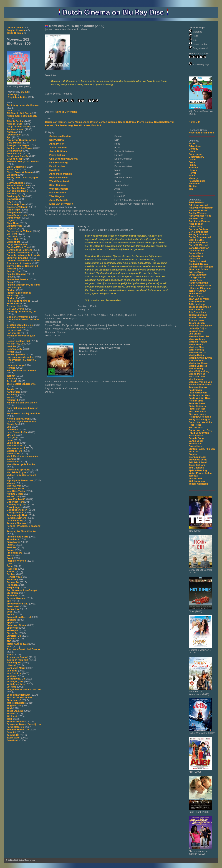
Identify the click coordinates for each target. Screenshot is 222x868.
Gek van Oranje (16, 309)
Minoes (11, 483)
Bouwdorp (13, 199)
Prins (10, 555)
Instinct (11, 376)
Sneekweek (13, 606)
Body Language (16, 183)
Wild (9, 708)
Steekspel (12, 630)
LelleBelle (12, 429)
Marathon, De (14, 451)
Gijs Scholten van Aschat (64, 159)
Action (192, 143)
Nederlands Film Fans (201, 133)
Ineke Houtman (197, 291)
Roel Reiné (195, 425)
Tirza (9, 647)
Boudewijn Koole (198, 243)
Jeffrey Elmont (197, 302)
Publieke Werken (16, 561)
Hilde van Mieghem (200, 288)
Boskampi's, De (16, 196)
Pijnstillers (13, 539)
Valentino (12, 671)
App (9, 137)
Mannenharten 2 (16, 448)
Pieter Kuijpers (197, 406)
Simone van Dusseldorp (195, 445)
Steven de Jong (198, 460)
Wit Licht (12, 716)
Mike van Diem (197, 377)
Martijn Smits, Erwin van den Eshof (200, 359)
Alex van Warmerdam (201, 208)
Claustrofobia (14, 226)
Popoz (10, 550)
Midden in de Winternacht (21, 475)
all (27, 92)
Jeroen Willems (108, 122)
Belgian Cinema (16, 30)
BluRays (13, 94)
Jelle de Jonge (197, 304)
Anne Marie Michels (61, 174)
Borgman (12, 194)
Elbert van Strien (198, 269)
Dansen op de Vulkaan (20, 231)
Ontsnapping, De (16, 504)
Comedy (193, 149)
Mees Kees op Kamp (18, 470)
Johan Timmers (198, 318)
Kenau (10, 397)
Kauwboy (12, 395)
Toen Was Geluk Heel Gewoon (24, 649)
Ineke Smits (195, 293)
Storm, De (12, 633)
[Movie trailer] (99, 69)
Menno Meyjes (197, 374)
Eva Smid (97, 125)
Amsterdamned (15, 129)
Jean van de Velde (199, 299)
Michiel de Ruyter (17, 472)
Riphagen (12, 585)
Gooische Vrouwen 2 (19, 317)
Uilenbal (11, 665)
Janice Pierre (196, 296)
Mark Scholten (58, 193)
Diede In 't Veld (197, 261)
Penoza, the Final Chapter (21, 531)
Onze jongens (15, 507)
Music (192, 176)
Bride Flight (13, 210)
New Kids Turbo (16, 491)
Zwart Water (13, 738)
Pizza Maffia (13, 542)
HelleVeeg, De (15, 349)
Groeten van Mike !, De (20, 325)
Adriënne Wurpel (198, 205)
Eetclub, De (13, 271)
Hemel (10, 352)
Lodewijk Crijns (198, 328)
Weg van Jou (14, 705)
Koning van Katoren (18, 419)
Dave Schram (196, 251)
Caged (10, 220)
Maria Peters (196, 344)
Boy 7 (10, 202)
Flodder (11, 290)
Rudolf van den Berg (200, 430)
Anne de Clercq (198, 218)
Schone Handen (16, 598)
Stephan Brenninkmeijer (197, 456)
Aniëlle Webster (198, 213)
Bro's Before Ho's (17, 215)
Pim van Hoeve (197, 414)
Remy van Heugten (200, 419)
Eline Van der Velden (61, 204)
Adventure (195, 146)
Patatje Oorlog (15, 521)
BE (23, 92)
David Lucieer (82, 125)
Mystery (193, 178)
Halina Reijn (196, 280)
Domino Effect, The (18, 247)
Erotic (192, 162)
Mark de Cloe (196, 347)
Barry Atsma (75, 122)
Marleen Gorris (197, 352)
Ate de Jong (196, 226)
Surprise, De (14, 636)
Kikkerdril (12, 400)
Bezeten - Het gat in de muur (23, 161)
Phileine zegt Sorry (17, 537)
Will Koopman (197, 481)
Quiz (9, 563)
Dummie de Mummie (18, 253)
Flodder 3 (12, 298)
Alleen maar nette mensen (22, 116)
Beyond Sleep (15, 159)
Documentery (196, 157)
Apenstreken (14, 135)
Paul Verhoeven (198, 393)
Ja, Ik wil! (12, 381)
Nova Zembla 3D (16, 499)
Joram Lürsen (197, 323)
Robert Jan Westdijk (200, 422)
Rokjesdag (13, 588)
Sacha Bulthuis (127, 122)
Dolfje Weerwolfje (17, 245)
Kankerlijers (14, 392)
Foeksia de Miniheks (18, 301)
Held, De (11, 346)
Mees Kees (13, 462)
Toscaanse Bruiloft (17, 657)
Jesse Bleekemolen (200, 307)
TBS (9, 641)
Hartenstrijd (13, 333)
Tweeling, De (14, 663)
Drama (192, 159)
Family (192, 165)
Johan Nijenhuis (198, 315)
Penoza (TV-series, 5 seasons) (24, 526)
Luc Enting (195, 334)
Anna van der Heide (200, 216)
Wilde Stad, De (15, 711)
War (191, 189)
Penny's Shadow (16, 523)
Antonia (11, 132)
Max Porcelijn (196, 369)
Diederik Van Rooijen (201, 267)
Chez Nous (13, 223)
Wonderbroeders (16, 722)
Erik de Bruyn (196, 272)
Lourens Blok (196, 331)
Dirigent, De (13, 242)
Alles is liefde (14, 124)
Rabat (10, 566)
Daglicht (11, 228)
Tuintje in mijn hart (17, 660)
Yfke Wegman (57, 196)
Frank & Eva (14, 303)
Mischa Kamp (196, 379)
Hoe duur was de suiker (20, 357)
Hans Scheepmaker (200, 285)
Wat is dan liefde (16, 703)
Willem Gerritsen (198, 484)
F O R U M (194, 122)
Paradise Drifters (16, 518)
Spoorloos (13, 628)
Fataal (10, 277)
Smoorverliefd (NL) (17, 604)
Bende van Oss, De (18, 156)
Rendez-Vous (14, 577)
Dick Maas (195, 259)
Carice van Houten (56, 122)
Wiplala (11, 714)
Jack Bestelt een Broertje (21, 384)
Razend (11, 571)
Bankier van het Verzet (20, 148)
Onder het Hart (15, 502)
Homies (11, 368)
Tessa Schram (197, 465)
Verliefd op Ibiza (16, 684)
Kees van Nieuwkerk (200, 326)
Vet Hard (12, 687)
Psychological (197, 181)
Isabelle (11, 379)
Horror (192, 173)
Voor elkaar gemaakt (18, 695)
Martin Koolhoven (199, 363)
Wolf (9, 719)
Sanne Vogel (196, 441)
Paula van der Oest (200, 395)
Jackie (10, 389)
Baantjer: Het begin (18, 145)
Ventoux (11, 676)
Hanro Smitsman (198, 283)
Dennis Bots (196, 253)
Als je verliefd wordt (18, 127)
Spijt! (10, 622)
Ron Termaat (196, 427)
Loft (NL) (12, 437)
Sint (9, 601)
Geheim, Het (14, 306)
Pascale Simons (198, 387)
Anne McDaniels (59, 200)
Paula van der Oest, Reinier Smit (200, 399)
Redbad (11, 574)
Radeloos (12, 569)
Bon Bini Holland (16, 188)
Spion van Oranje (17, 625)
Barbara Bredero (198, 229)
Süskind (11, 638)
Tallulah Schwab (198, 462)
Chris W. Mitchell (198, 245)
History (193, 170)
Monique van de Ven (200, 382)
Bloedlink (12, 175)
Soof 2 (10, 614)
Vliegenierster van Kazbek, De (24, 689)
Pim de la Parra (197, 411)
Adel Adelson (196, 202)
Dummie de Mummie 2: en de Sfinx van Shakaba (23, 257)
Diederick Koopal (199, 264)
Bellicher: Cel (14, 153)
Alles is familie (15, 121)
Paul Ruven (195, 390)
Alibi (9, 111)
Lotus (10, 440)
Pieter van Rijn (197, 409)
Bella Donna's (15, 151)
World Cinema (15, 33)
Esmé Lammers (198, 275)
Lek (9, 427)
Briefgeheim (14, 212)
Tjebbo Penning (198, 470)
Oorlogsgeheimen (17, 510)
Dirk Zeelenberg (64, 125)
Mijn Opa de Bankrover (20, 480)
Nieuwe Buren (15, 494)
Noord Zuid (13, 496)
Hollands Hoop (15, 365)
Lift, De (11, 435)
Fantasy (193, 168)
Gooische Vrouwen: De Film (23, 320)
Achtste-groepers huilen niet (23, 105)
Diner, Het (12, 239)
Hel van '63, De (15, 344)
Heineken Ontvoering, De (21, 336)
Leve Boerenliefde (17, 432)
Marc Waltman (197, 339)
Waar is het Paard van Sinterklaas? (19, 699)
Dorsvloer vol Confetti (19, 250)
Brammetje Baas (16, 204)
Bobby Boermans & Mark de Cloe (200, 239)
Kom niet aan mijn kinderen (22, 408)
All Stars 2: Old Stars (19, 113)
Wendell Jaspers (59, 189)
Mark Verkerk (196, 350)
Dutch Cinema (15, 28)
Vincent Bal (195, 478)
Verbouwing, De (16, 679)
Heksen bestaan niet (18, 341)
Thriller (193, 186)
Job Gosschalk (197, 312)
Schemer (12, 596)
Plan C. (11, 545)
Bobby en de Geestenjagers (23, 178)
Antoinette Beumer (200, 221)
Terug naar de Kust (18, 644)
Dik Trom (12, 234)
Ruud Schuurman (199, 433)
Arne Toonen (196, 224)
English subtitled (18, 97)
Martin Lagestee (198, 366)
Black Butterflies (16, 167)
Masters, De (13, 454)
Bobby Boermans (199, 235)
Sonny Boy (13, 609)
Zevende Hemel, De (18, 730)
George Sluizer (197, 277)
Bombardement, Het (18, 186)
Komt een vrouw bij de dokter (24, 413)
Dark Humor (196, 154)
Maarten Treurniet (199, 336)
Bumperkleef (14, 218)
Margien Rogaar (198, 342)
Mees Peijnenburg (199, 371)
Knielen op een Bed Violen (22, 403)
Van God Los (14, 673)
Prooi (10, 558)
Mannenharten (15, 446)
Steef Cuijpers (57, 185)
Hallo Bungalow (16, 328)
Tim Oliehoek (196, 468)
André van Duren (198, 210)
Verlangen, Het (15, 681)
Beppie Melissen (59, 178)
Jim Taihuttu (196, 310)
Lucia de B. (13, 443)
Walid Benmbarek (59, 181)
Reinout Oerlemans (200, 417)
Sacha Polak (196, 436)
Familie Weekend (16, 274)
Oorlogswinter (15, 513)
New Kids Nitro (15, 488)
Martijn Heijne (197, 355)
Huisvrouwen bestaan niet (22, 370)
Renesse (12, 580)
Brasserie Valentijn (17, 207)
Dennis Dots (196, 256)
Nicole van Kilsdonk (200, 385)
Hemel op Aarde (16, 354)
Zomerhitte (13, 735)
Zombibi (11, 732)
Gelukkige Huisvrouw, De (21, 312)
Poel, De (11, 547)
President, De (14, 553)
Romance (194, 184)
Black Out (12, 169)
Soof (9, 612)
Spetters (11, 620)
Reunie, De (13, 582)
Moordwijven (14, 486)
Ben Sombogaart (198, 232)
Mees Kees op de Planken (21, 464)
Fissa (10, 282)
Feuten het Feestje (17, 279)
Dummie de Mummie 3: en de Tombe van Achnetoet (23, 262)
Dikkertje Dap (14, 236)
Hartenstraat (14, 330)
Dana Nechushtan (199, 248)
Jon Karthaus (196, 320)
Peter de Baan (197, 403)
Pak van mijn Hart (17, 515)
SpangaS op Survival (19, 617)
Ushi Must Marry (16, 668)
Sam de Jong (196, 438)
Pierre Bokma (145, 122)
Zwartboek (13, 740)
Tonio (10, 655)
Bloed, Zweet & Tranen (20, 172)
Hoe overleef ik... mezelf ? (21, 360)
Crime (192, 151)
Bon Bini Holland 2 (17, 191)
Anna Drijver (91, 122)
